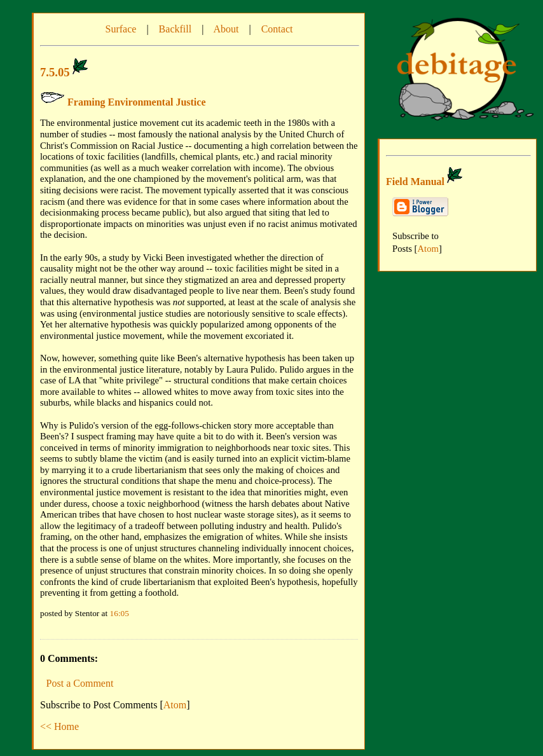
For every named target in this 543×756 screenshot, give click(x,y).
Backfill (175, 29)
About (226, 29)
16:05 (120, 613)
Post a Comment (80, 683)
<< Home (59, 726)
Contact (277, 29)
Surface (121, 29)
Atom (175, 705)
